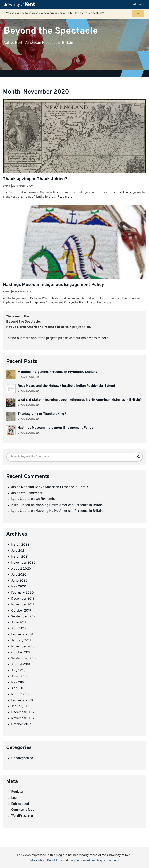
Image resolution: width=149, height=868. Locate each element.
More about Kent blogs (46, 860)
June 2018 (19, 676)
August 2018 (21, 665)
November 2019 (23, 605)
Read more (65, 197)
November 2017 (23, 718)
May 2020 (19, 587)
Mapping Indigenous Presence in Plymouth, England (58, 372)
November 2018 (23, 647)
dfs (8, 186)
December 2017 (23, 712)
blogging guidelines (82, 860)
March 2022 (20, 545)
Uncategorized (22, 758)
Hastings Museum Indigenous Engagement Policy (54, 285)
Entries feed (20, 804)
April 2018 (19, 688)
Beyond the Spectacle (51, 31)
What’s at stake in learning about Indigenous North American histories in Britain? (80, 400)
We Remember (32, 493)
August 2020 (21, 569)
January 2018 (21, 706)
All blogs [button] (138, 4)
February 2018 (22, 701)
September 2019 (23, 617)
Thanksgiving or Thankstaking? (35, 179)
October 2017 (21, 724)
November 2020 (23, 563)
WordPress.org (22, 816)
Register (17, 792)
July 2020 (19, 575)
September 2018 (23, 658)
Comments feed (23, 810)
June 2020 (19, 581)
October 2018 (21, 653)
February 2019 (22, 635)
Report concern (108, 860)
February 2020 (22, 593)
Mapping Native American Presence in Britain (55, 487)
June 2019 (19, 623)
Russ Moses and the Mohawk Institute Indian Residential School (66, 386)
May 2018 (18, 683)
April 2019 (19, 629)
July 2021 (18, 551)
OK (138, 14)
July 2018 (18, 671)
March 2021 (20, 557)
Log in (16, 798)
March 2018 (20, 694)
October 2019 (21, 611)
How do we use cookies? (89, 13)
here (105, 338)
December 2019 (23, 599)
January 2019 (21, 641)
